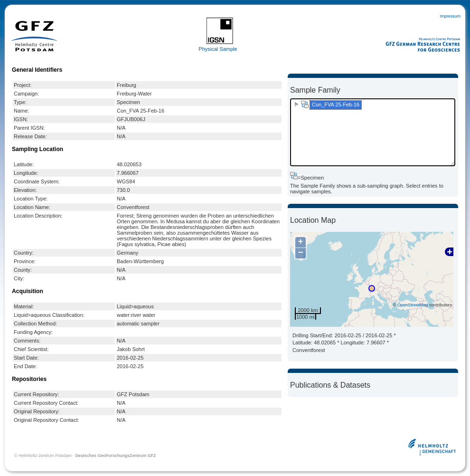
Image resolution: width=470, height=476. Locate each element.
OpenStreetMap (413, 305)
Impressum (450, 16)
